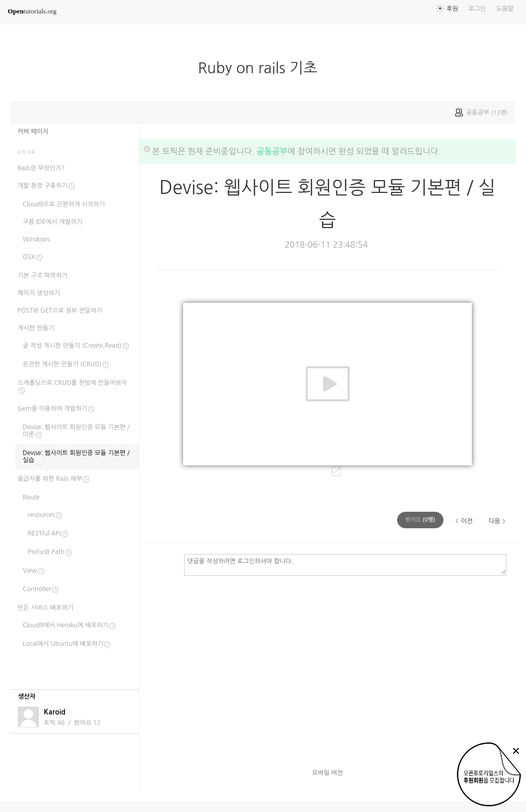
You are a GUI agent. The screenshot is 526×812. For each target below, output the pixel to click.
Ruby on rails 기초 (262, 68)
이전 (467, 521)
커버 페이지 (33, 132)
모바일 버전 (327, 773)
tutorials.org (32, 11)
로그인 (477, 9)
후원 (453, 9)
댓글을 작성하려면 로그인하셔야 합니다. (345, 564)
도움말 (505, 9)
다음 (494, 521)
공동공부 (272, 151)
